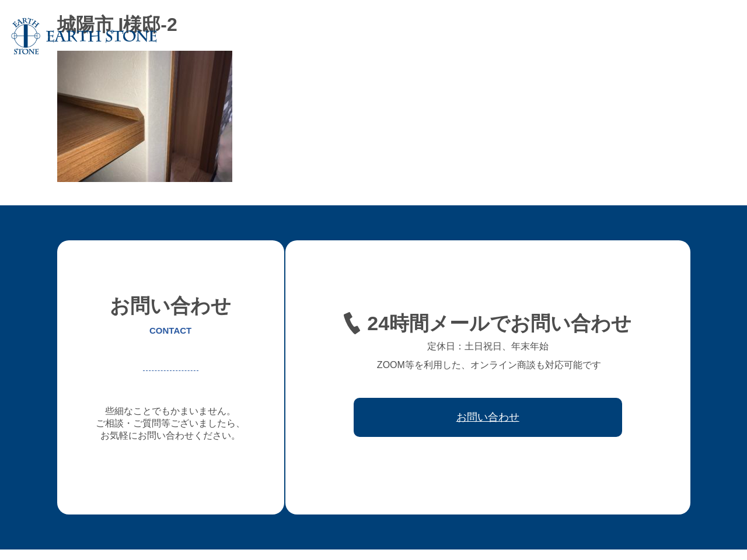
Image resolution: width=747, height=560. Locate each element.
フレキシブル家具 (452, 36)
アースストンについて (302, 36)
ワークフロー (578, 36)
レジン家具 (519, 36)
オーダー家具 (381, 36)
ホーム (235, 36)
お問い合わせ (704, 36)
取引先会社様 (641, 36)
